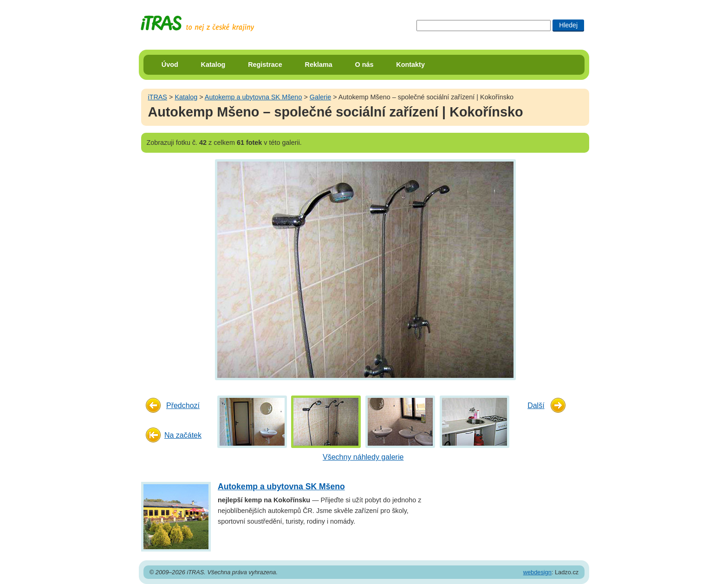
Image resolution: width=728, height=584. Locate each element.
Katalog (213, 65)
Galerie (320, 97)
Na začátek (183, 435)
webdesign (537, 572)
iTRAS (157, 97)
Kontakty (410, 65)
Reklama (319, 65)
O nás (364, 65)
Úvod (170, 65)
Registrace (265, 65)
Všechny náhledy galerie (363, 457)
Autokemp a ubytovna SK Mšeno (253, 97)
